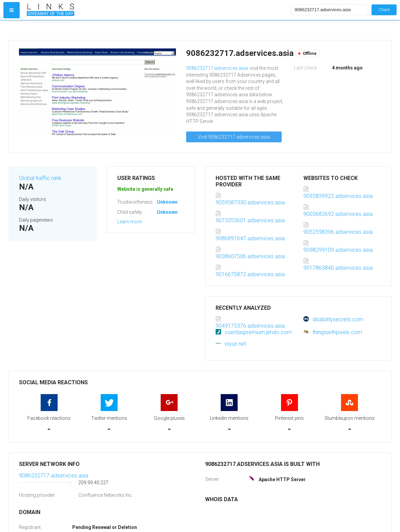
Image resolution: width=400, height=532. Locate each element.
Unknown (167, 202)
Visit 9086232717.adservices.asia (234, 137)
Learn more (129, 222)
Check (384, 10)
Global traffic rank (40, 178)
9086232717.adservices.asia (217, 68)
